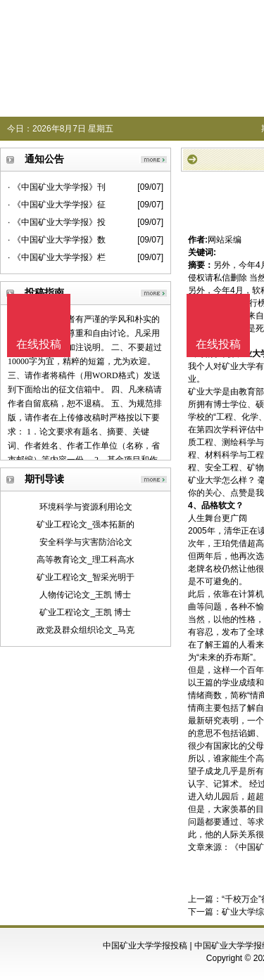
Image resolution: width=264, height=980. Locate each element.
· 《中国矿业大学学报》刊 (57, 187)
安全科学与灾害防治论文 (86, 542)
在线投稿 (218, 344)
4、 (195, 505)
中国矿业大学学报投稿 (145, 946)
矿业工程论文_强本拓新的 (86, 524)
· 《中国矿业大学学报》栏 (57, 257)
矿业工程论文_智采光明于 (86, 577)
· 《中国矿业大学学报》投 (57, 222)
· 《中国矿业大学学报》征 (57, 205)
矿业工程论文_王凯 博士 (85, 612)
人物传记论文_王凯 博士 (85, 595)
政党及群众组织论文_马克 (86, 630)
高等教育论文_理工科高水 (86, 560)
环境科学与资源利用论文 (86, 507)
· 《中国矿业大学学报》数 (57, 240)
